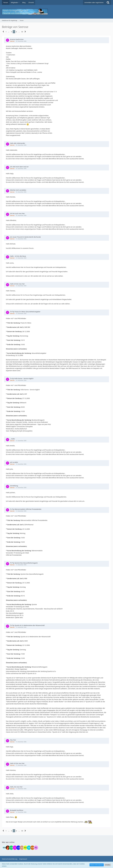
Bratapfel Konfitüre (17, 810)
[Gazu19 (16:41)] (11, 848)
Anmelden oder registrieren (94, 2)
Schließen (108, 865)
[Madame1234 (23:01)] (32, 848)
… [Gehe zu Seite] (9, 32)
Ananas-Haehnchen (17, 39)
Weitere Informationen (97, 865)
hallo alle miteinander (18, 143)
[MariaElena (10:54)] (4, 848)
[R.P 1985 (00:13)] (36, 848)
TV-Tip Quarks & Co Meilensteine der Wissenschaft (27, 625)
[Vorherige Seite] (3, 32)
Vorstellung (14, 486)
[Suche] (108, 2)
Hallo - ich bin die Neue (18, 256)
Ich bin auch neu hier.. (18, 213)
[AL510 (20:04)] (22, 848)
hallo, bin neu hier (16, 787)
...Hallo (12, 439)
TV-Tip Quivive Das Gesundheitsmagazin (24, 563)
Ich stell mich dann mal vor (19, 167)
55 (22, 32)
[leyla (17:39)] (18, 848)
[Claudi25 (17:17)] (15, 848)
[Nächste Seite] (25, 32)
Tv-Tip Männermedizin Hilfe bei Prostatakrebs (26, 509)
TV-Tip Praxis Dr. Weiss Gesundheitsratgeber (25, 312)
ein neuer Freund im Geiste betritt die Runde (25, 237)
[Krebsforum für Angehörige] (56, 12)
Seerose (12, 41)
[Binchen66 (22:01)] (29, 848)
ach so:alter (14, 462)
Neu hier (13, 740)
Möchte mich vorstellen (18, 190)
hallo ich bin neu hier (17, 763)
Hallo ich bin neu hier (17, 284)
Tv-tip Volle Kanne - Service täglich (22, 378)
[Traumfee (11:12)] (8, 848)
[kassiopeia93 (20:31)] (25, 848)
